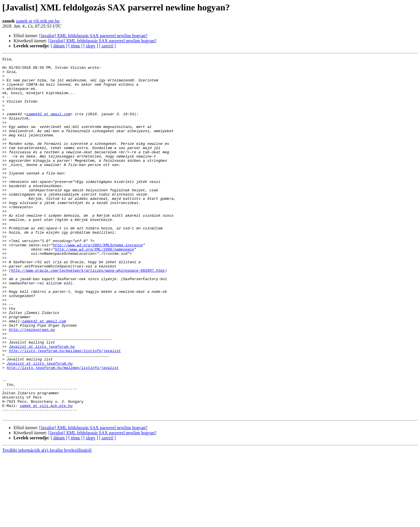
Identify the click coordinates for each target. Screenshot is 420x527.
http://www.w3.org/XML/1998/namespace (94, 288)
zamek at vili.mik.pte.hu (38, 21)
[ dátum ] (59, 46)
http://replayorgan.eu (32, 384)
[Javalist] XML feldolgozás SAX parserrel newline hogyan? (93, 36)
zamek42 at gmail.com (48, 126)
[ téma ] (75, 46)
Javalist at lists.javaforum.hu (42, 405)
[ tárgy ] (91, 46)
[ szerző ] (108, 46)
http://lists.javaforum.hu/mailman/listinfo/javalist (65, 410)
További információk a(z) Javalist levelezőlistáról (47, 522)
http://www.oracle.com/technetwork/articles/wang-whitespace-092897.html (88, 313)
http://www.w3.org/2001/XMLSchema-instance (98, 283)
